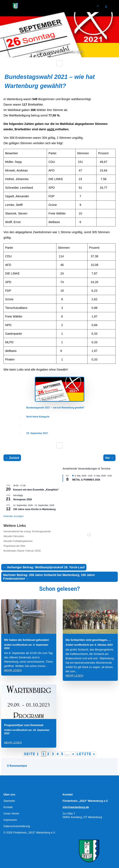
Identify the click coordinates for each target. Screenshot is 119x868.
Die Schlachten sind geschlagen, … (88, 640)
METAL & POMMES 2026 (86, 480)
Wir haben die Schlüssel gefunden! (27, 640)
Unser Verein (11, 814)
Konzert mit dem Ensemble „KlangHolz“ (36, 490)
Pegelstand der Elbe (14, 546)
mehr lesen (13, 670)
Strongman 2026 (22, 499)
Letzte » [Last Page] (86, 754)
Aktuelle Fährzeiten (14, 536)
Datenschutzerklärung (17, 826)
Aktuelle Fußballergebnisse (18, 541)
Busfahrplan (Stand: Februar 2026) (22, 551)
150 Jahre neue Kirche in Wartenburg (34, 509)
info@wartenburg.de (76, 807)
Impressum (10, 820)
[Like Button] (60, 63)
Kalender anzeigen (13, 516)
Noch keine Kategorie (38, 417)
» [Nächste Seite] (73, 754)
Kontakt (8, 807)
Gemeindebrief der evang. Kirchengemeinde (27, 531)
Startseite (9, 801)
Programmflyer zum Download (24, 725)
